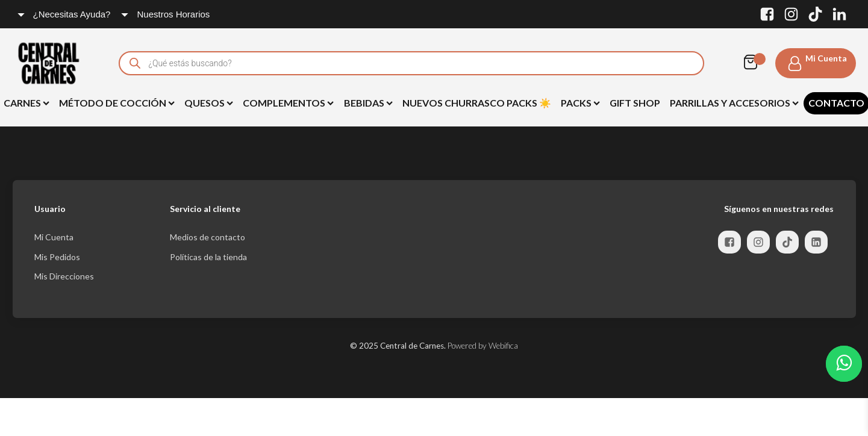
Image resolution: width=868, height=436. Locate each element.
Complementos (288, 103)
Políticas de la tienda (208, 257)
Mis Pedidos (57, 257)
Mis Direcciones (64, 276)
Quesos (209, 103)
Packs (580, 103)
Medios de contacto (208, 237)
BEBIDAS (368, 103)
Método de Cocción (117, 103)
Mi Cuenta (54, 237)
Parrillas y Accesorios (734, 103)
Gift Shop (635, 103)
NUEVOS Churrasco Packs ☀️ (477, 103)
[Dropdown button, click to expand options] (65, 14)
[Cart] (754, 63)
